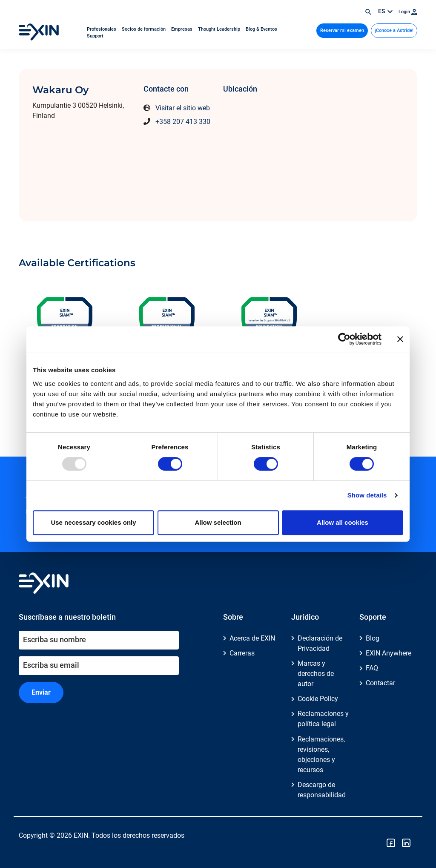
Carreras (242, 653)
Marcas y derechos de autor (316, 674)
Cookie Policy (318, 699)
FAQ (372, 668)
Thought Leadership (220, 29)
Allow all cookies (343, 522)
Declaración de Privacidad (320, 643)
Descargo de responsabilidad (322, 790)
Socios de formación (144, 29)
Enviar (41, 692)
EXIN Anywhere (389, 653)
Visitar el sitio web (183, 108)
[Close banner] (400, 339)
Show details (367, 495)
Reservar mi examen (342, 30)
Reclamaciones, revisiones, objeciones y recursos (321, 754)
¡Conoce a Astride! (394, 30)
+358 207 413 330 (183, 122)
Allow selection (218, 522)
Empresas (182, 29)
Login (408, 12)
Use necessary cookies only (93, 522)
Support (95, 36)
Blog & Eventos (261, 29)
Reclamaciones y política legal (323, 719)
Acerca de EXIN (252, 638)
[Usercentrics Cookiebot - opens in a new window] (344, 339)
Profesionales (102, 29)
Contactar (380, 683)
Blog (373, 638)
